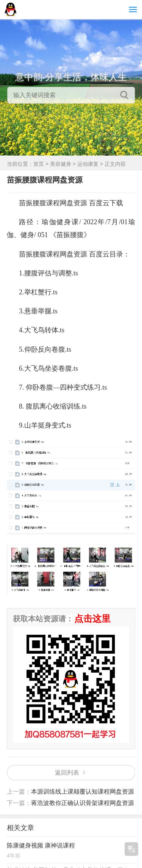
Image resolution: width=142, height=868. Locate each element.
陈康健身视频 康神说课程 (41, 845)
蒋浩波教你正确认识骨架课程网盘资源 (83, 803)
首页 (39, 164)
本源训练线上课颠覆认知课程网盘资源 (83, 792)
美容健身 (61, 164)
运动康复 (88, 164)
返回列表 (67, 773)
